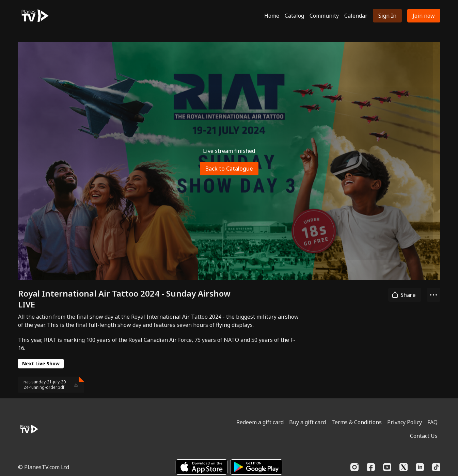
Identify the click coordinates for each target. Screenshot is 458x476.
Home (272, 16)
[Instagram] (354, 467)
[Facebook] (371, 467)
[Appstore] (201, 467)
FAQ (432, 422)
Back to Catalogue (229, 169)
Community (324, 16)
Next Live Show (41, 363)
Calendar (356, 16)
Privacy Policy (405, 422)
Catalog (294, 16)
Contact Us (424, 436)
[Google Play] (256, 467)
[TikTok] (436, 467)
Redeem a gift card (260, 422)
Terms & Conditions (357, 422)
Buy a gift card (307, 422)
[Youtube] (387, 467)
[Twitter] (404, 467)
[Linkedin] (420, 467)
